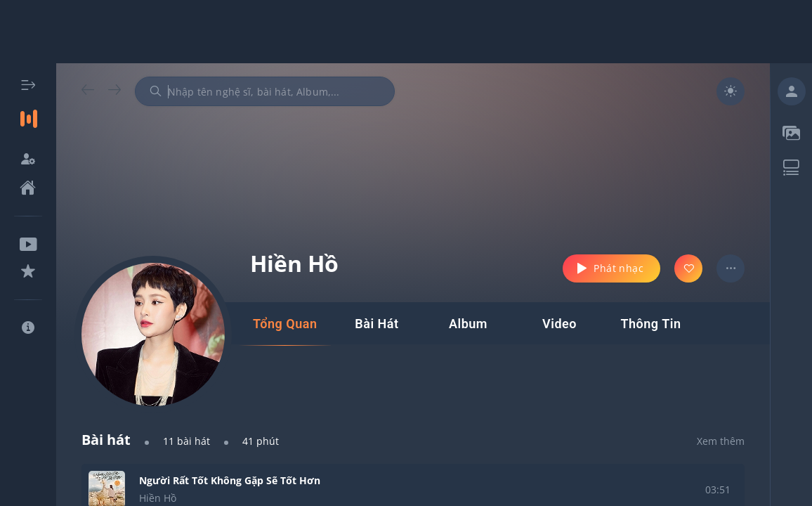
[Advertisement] (406, 32)
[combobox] (265, 91)
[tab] (285, 324)
